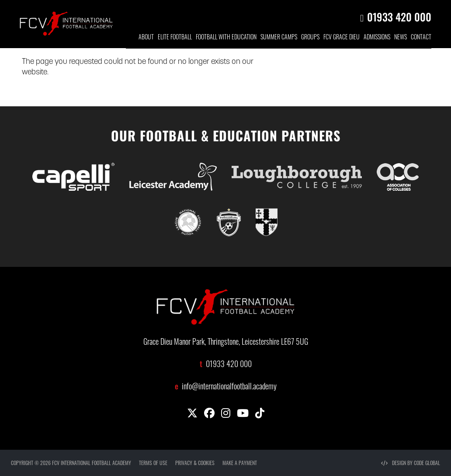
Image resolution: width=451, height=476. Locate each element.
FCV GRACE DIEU (342, 38)
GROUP (310, 38)
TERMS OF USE (153, 463)
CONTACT (421, 38)
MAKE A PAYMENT (240, 463)
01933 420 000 (399, 17)
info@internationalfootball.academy (229, 387)
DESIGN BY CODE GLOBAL (411, 463)
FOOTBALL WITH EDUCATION (226, 38)
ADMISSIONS (377, 38)
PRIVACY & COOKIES (195, 463)
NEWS (401, 38)
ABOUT (146, 38)
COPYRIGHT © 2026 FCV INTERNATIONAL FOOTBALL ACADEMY (71, 463)
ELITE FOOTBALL (175, 38)
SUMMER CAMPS (279, 38)
